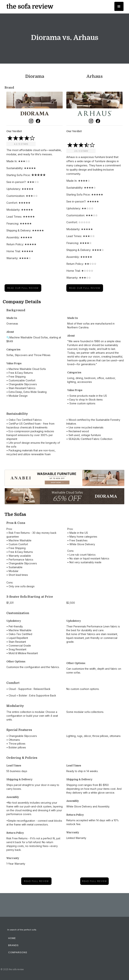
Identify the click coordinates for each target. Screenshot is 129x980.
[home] (29, 7)
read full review (36, 881)
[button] (119, 6)
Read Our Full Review (23, 288)
